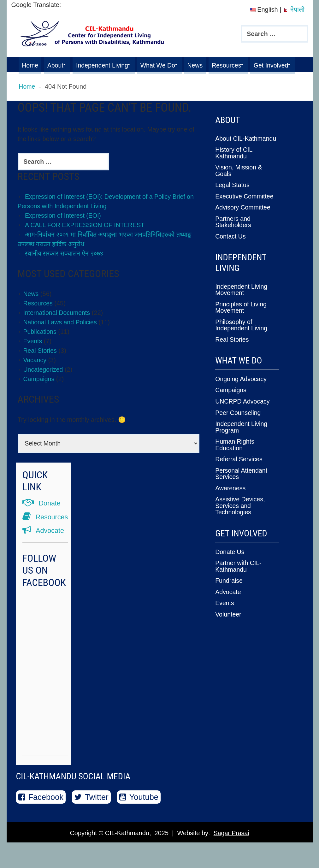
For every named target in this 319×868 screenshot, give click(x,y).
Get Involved (40, 80)
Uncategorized (44, 385)
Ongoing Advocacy (242, 391)
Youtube (140, 822)
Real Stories (41, 366)
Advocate (44, 556)
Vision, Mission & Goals (239, 185)
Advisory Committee (243, 221)
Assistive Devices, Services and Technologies (241, 516)
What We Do (168, 65)
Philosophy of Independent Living (242, 338)
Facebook (41, 822)
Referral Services (239, 470)
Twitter (93, 822)
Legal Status (233, 199)
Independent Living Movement (242, 303)
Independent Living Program (242, 438)
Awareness (231, 498)
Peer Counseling (239, 424)
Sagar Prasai (231, 859)
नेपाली (294, 9)
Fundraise (229, 590)
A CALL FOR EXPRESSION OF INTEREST (86, 240)
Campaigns (39, 394)
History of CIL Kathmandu (234, 168)
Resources (243, 65)
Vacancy (35, 375)
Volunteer (229, 623)
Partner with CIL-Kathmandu (239, 576)
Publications (40, 347)
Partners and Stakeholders (234, 236)
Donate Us (230, 561)
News (209, 65)
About (58, 65)
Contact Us (231, 250)
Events (33, 356)
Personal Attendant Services (242, 484)
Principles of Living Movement (242, 320)
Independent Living (108, 65)
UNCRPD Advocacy (243, 413)
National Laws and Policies (61, 337)
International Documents (58, 328)
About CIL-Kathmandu (246, 154)
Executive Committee (245, 210)
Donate (42, 519)
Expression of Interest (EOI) (64, 231)
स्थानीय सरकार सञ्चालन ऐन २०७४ (65, 269)
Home (31, 65)
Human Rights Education (235, 456)
